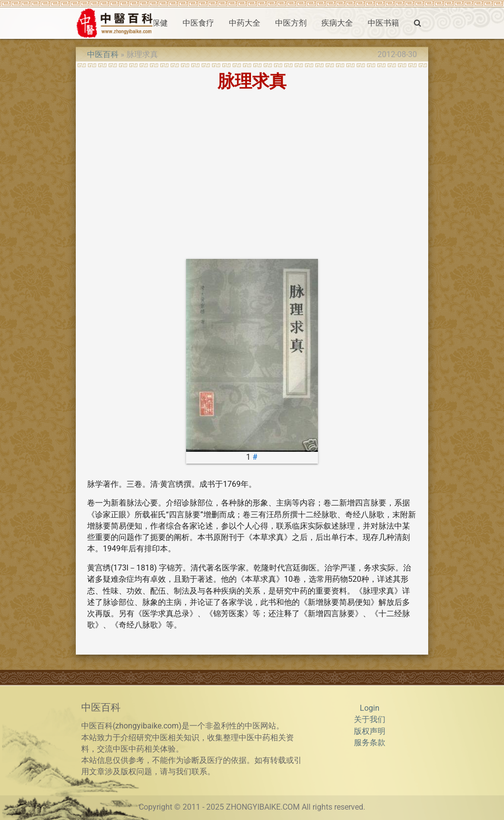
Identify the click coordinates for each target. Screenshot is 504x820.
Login (370, 708)
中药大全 (245, 23)
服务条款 (370, 743)
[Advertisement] (252, 175)
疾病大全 (337, 23)
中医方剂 (291, 23)
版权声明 (370, 731)
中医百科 (103, 55)
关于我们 (370, 720)
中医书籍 (383, 23)
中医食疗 (198, 23)
